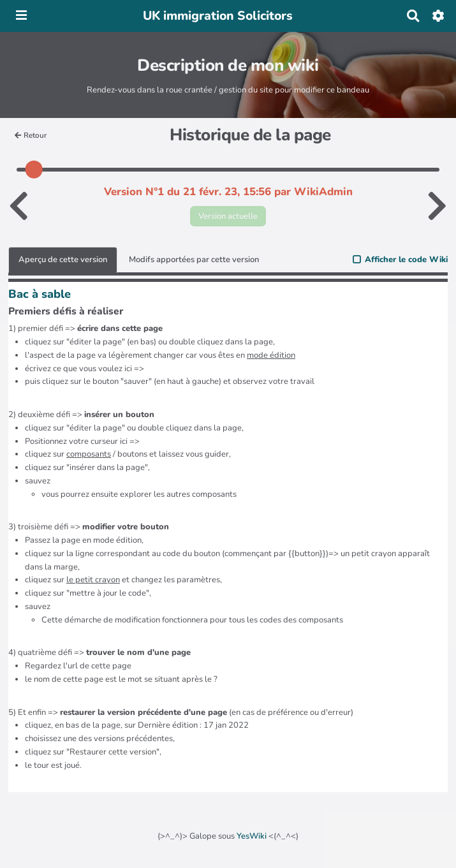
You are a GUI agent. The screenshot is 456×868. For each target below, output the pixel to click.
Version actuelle (228, 216)
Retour (31, 135)
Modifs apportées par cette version (194, 260)
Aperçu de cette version (63, 260)
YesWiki (252, 836)
